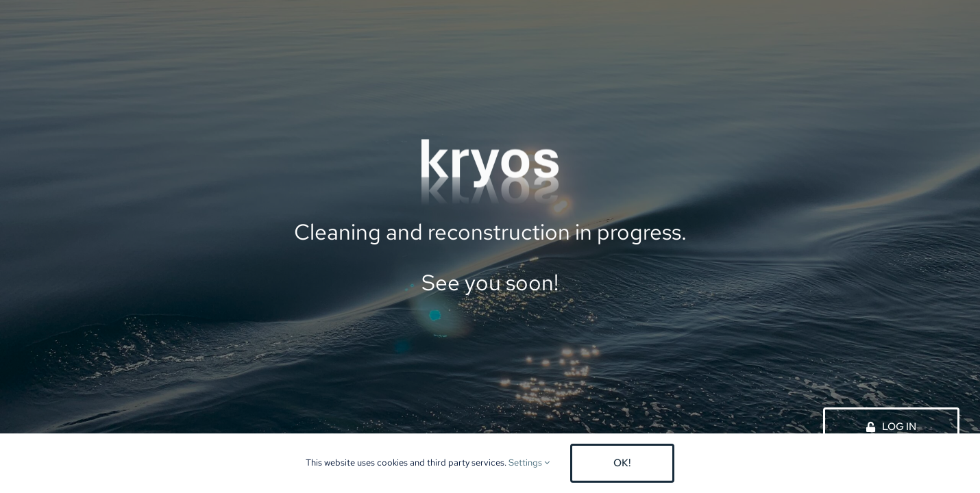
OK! (622, 463)
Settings (529, 463)
